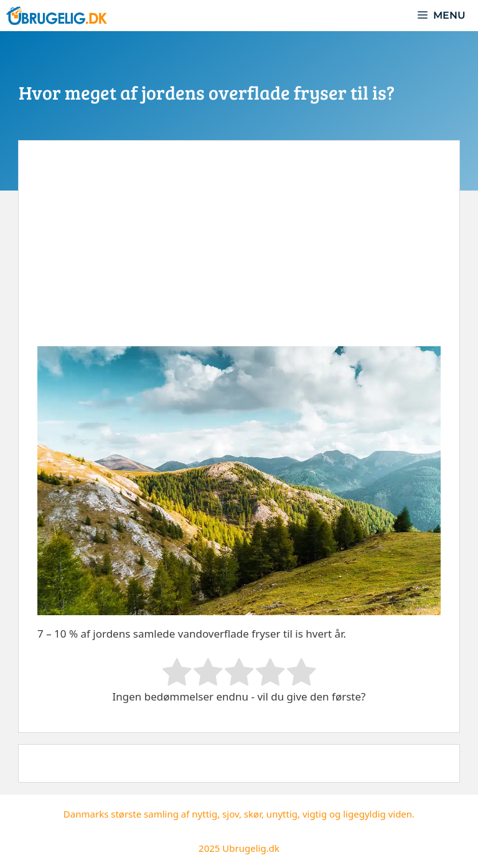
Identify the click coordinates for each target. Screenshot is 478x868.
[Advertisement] (239, 253)
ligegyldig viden (377, 814)
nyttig (204, 814)
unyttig (282, 814)
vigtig (315, 814)
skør (253, 814)
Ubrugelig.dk (251, 848)
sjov (231, 814)
